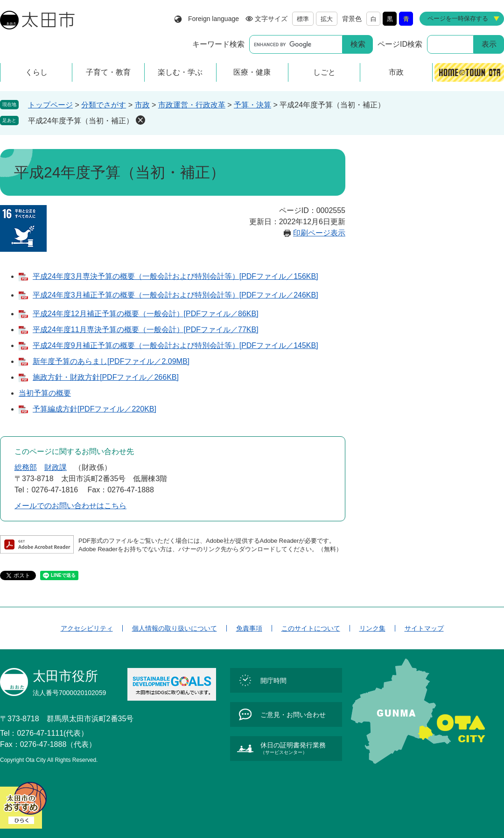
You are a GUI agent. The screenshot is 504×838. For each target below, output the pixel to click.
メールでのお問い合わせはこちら (70, 506)
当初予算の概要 (45, 393)
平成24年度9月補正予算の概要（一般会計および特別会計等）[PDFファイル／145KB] (175, 345)
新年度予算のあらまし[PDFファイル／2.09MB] (111, 361)
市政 (142, 105)
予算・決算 (252, 105)
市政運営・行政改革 (192, 105)
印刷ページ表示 (319, 233)
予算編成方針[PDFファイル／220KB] (94, 409)
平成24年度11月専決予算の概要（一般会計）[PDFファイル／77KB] (146, 330)
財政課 (56, 467)
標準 (303, 19)
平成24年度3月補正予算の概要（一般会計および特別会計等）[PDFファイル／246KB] (175, 295)
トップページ (50, 105)
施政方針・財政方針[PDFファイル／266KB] (106, 377)
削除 (140, 120)
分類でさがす (104, 105)
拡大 (327, 19)
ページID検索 (400, 44)
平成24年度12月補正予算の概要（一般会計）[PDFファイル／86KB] (146, 314)
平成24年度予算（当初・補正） (81, 121)
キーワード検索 (218, 44)
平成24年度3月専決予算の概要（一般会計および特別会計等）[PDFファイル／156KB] (175, 276)
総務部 (26, 467)
